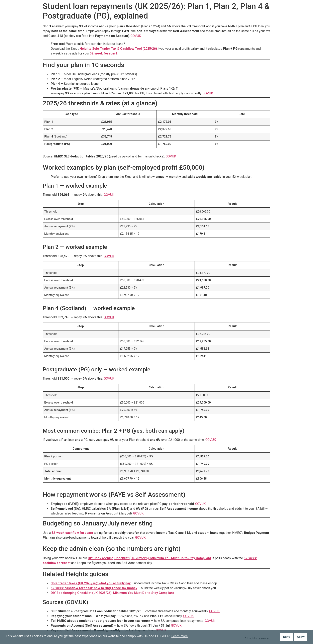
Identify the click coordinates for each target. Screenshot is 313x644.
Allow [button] (301, 637)
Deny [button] (287, 637)
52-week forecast (103, 53)
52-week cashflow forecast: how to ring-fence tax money (94, 588)
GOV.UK (136, 36)
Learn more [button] (180, 636)
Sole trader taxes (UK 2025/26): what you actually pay (91, 583)
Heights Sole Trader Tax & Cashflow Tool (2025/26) (118, 49)
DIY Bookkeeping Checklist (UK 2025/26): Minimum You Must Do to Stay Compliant (149, 558)
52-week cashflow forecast (72, 533)
